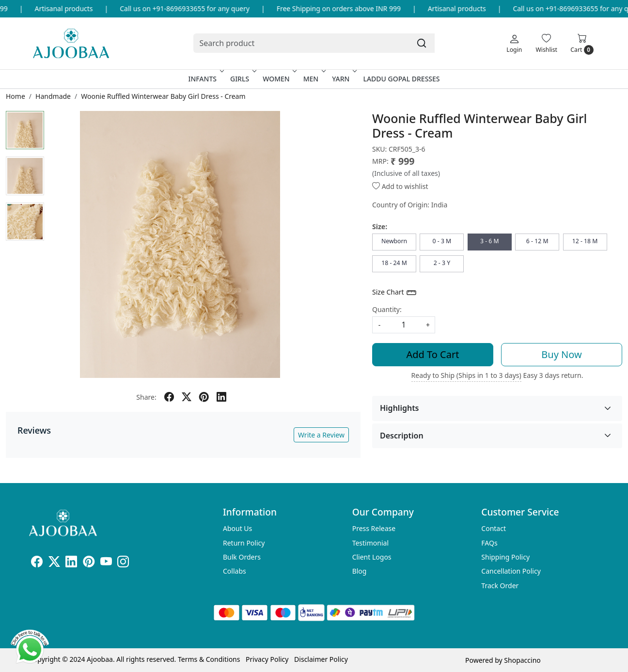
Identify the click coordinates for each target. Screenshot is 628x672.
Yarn (343, 79)
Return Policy (244, 543)
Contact (494, 528)
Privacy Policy (267, 659)
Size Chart (395, 293)
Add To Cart (433, 354)
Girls (242, 79)
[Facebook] (37, 563)
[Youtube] (106, 563)
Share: (146, 397)
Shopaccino (522, 660)
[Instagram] (123, 563)
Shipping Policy (505, 557)
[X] (54, 563)
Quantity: (387, 309)
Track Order (500, 586)
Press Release (374, 528)
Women (279, 79)
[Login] (514, 43)
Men (314, 79)
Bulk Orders (242, 557)
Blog (360, 571)
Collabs (235, 571)
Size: (380, 227)
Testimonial (370, 543)
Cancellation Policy (511, 571)
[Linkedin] (71, 563)
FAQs (489, 543)
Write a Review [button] (321, 435)
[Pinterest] (89, 563)
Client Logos (372, 557)
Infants (205, 79)
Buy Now (561, 354)
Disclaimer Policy (321, 659)
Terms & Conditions (209, 659)
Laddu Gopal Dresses (401, 79)
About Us (237, 528)
